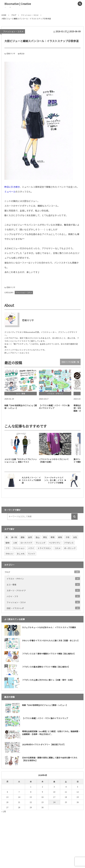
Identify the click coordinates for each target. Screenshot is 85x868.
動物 (7, 543)
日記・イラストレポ (43, 608)
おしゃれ (21, 554)
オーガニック (70, 548)
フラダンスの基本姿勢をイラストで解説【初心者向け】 (46, 667)
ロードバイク (26, 543)
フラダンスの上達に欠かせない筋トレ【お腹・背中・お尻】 (48, 680)
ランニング (41, 543)
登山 (37, 537)
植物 (60, 537)
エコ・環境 (43, 585)
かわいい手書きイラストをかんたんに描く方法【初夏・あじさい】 (51, 640)
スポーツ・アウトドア (43, 590)
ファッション (19, 548)
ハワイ (31, 548)
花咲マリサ (11, 53)
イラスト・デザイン (43, 579)
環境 (52, 537)
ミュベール (10, 192)
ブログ (42, 572)
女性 (75, 537)
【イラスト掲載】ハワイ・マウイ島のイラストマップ (45, 718)
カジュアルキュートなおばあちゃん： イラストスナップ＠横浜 (49, 627)
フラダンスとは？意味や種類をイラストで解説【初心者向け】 (49, 654)
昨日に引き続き (12, 187)
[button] (73, 4)
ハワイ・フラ (43, 596)
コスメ (58, 548)
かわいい (9, 554)
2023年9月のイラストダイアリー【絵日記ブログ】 (44, 744)
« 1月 (4, 811)
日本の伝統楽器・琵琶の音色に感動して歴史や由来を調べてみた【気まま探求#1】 (50, 759)
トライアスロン (44, 548)
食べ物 (14, 537)
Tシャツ (32, 554)
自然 (30, 537)
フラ (7, 548)
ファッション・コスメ (13, 31)
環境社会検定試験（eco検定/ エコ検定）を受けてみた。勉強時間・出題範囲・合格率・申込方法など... (51, 733)
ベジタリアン (55, 543)
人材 (15, 543)
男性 (45, 537)
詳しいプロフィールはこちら (17, 353)
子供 (67, 537)
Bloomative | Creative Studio (18, 6)
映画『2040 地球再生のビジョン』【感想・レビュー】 (45, 705)
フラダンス (69, 543)
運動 (22, 537)
